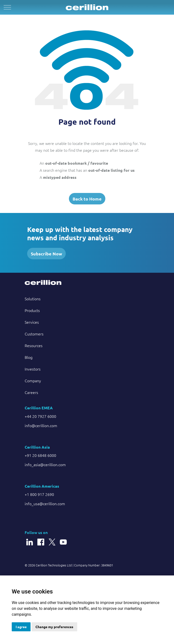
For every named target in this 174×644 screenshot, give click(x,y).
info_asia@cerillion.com (45, 464)
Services (32, 322)
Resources (34, 345)
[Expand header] (7, 7)
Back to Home (87, 199)
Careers (31, 392)
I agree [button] (21, 627)
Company (33, 381)
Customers (34, 334)
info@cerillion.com (41, 425)
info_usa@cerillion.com (45, 503)
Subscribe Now (46, 254)
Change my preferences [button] (54, 627)
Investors (33, 369)
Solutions (33, 299)
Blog (29, 357)
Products (32, 310)
